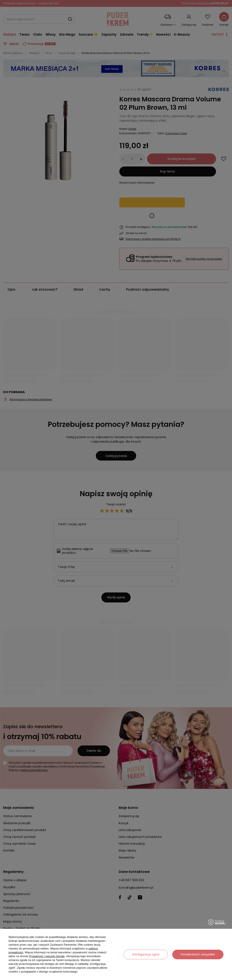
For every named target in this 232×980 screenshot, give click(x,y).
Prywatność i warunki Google (47, 956)
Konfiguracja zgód (146, 954)
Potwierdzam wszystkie (198, 954)
